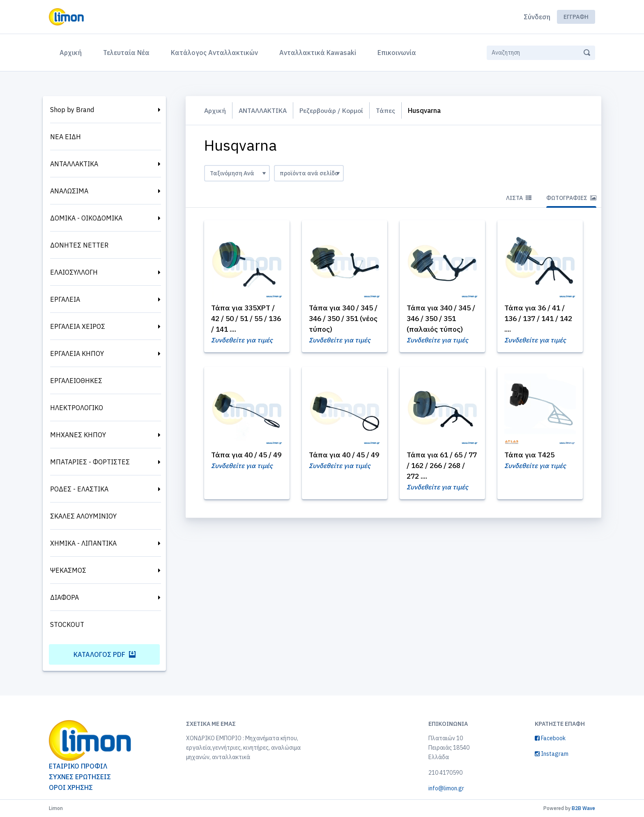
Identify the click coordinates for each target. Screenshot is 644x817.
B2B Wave (583, 808)
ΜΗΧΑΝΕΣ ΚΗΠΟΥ (78, 435)
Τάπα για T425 (531, 456)
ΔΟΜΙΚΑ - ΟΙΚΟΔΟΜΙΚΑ (86, 218)
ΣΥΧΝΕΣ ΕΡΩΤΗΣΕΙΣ (80, 777)
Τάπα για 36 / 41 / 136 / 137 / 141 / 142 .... (536, 319)
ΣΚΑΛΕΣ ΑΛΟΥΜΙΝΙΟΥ (83, 516)
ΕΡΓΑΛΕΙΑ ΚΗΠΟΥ (77, 353)
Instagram (552, 754)
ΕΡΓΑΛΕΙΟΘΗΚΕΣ (76, 381)
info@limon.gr (446, 788)
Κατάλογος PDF (105, 654)
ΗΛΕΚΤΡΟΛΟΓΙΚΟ (77, 408)
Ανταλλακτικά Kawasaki (318, 53)
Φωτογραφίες (571, 198)
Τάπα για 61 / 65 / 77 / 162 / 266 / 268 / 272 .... (441, 466)
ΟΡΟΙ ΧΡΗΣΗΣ (71, 787)
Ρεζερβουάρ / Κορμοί (334, 110)
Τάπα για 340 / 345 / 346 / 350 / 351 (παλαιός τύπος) (441, 319)
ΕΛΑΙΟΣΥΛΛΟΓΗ (74, 272)
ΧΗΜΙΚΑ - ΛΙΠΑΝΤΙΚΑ (83, 543)
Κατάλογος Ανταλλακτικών (214, 53)
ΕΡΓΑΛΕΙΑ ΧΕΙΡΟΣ (78, 326)
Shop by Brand (72, 110)
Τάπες (390, 110)
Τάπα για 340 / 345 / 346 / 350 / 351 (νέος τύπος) (343, 319)
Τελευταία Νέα (126, 53)
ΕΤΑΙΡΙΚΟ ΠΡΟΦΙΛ (78, 766)
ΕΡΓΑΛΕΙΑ (65, 299)
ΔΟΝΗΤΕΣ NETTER (79, 245)
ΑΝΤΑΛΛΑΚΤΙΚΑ (74, 164)
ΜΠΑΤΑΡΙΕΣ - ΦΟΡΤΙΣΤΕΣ (90, 462)
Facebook (550, 738)
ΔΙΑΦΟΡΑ (64, 597)
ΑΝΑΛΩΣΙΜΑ (69, 191)
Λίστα (519, 198)
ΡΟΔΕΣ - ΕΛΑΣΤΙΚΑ (79, 489)
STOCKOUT (67, 624)
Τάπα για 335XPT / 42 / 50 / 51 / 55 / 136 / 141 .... (245, 319)
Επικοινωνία (397, 53)
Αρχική (72, 52)
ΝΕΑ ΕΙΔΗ (66, 137)
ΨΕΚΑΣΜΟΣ (68, 570)
